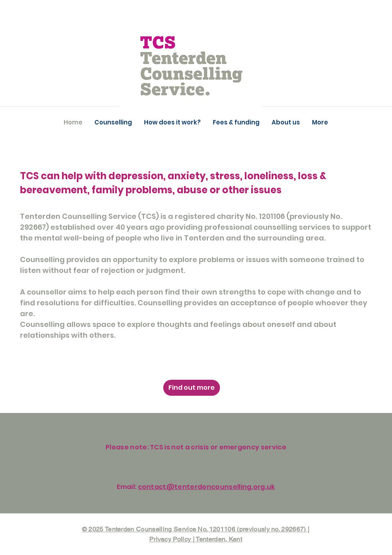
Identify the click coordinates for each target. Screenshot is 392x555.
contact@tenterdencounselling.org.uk (207, 487)
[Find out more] (192, 388)
